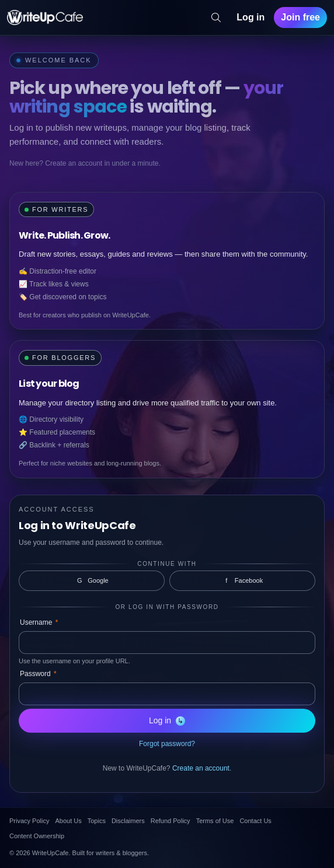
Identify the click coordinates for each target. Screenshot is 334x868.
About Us (68, 821)
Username (39, 622)
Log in (251, 17)
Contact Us (255, 821)
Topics (97, 821)
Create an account (201, 768)
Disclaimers (128, 821)
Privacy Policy (29, 821)
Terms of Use (215, 821)
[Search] (216, 17)
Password (38, 674)
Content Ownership (37, 836)
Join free (300, 17)
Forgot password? (167, 744)
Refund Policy (171, 821)
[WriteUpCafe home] (45, 17)
